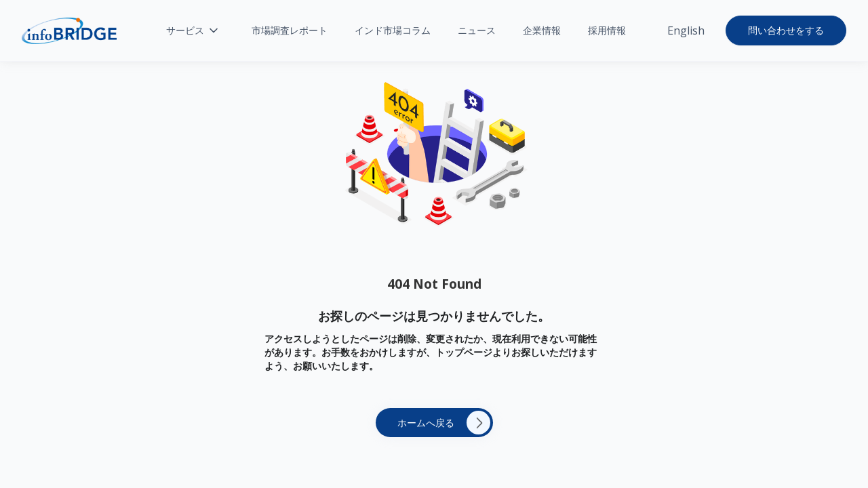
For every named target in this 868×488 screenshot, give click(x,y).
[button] (193, 30)
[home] (69, 31)
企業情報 (542, 30)
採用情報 (607, 30)
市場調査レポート (290, 30)
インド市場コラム (393, 30)
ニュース (477, 30)
